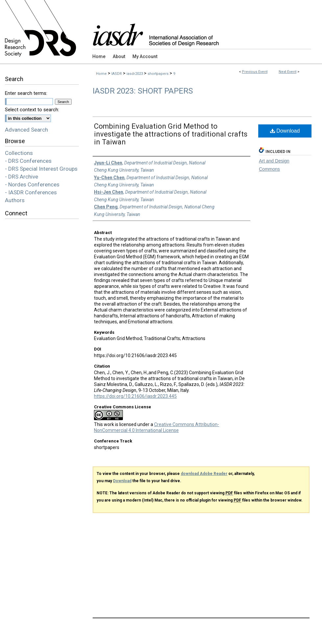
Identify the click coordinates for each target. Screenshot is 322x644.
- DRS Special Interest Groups (41, 169)
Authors (15, 200)
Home (101, 74)
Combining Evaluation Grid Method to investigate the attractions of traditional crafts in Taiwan (171, 134)
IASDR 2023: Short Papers (143, 91)
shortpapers (159, 74)
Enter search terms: (26, 93)
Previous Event (255, 72)
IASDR (117, 74)
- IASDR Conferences (31, 192)
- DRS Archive (22, 177)
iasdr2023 (135, 74)
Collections (19, 153)
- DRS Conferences (28, 161)
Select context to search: (32, 110)
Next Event (287, 72)
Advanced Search (26, 130)
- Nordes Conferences (32, 184)
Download (285, 131)
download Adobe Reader (204, 474)
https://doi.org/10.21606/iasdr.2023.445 (135, 396)
